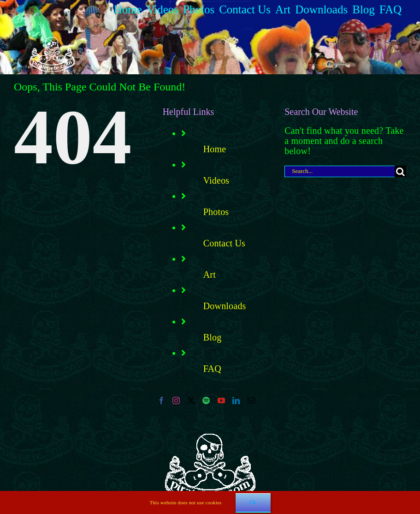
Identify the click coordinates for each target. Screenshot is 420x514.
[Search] (400, 171)
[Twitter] (191, 400)
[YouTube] (221, 400)
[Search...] (340, 171)
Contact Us (224, 243)
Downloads (225, 306)
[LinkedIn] (236, 400)
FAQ (212, 369)
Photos (216, 212)
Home (215, 149)
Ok (253, 502)
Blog (213, 337)
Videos (216, 180)
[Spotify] (206, 400)
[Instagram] (176, 400)
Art (210, 275)
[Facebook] (161, 400)
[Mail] (251, 400)
